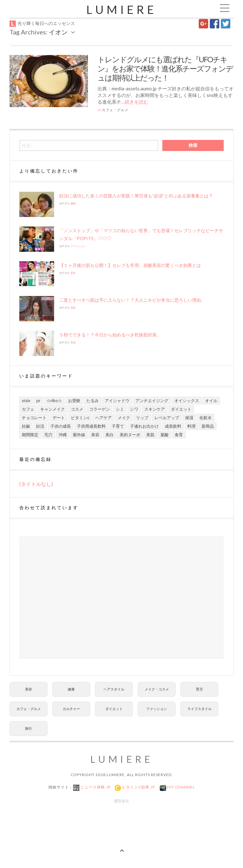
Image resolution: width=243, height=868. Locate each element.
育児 (199, 689)
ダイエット (114, 709)
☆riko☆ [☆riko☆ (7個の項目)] (54, 401)
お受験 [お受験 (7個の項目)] (74, 401)
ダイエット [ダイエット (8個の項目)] (181, 409)
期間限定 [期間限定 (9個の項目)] (30, 435)
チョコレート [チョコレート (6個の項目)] (34, 418)
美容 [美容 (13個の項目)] (95, 435)
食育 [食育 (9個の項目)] (179, 435)
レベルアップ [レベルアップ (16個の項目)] (167, 418)
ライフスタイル (199, 709)
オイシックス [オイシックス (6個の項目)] (187, 401)
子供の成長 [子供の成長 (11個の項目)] (61, 426)
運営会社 (121, 801)
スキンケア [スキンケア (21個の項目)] (155, 409)
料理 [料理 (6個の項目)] (191, 426)
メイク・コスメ (157, 689)
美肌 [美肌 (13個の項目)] (150, 435)
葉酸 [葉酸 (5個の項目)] (165, 435)
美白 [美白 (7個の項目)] (109, 435)
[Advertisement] (121, 597)
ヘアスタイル (114, 689)
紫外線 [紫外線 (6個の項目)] (79, 435)
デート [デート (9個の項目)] (59, 418)
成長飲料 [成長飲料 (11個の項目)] (173, 426)
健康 (73, 203)
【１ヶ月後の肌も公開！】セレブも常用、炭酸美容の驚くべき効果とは (130, 265)
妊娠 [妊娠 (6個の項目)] (26, 426)
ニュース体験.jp (95, 787)
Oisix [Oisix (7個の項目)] (26, 401)
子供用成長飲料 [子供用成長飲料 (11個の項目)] (91, 426)
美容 (73, 273)
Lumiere (122, 9)
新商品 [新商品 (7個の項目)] (208, 426)
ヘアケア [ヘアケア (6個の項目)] (103, 418)
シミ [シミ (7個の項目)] (120, 409)
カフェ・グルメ (115, 110)
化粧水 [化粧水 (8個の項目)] (206, 418)
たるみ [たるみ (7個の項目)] (93, 401)
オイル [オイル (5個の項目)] (211, 401)
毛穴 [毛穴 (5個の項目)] (48, 435)
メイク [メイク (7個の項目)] (124, 418)
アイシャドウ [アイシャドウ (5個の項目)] (117, 401)
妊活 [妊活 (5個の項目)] (40, 426)
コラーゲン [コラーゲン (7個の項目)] (100, 409)
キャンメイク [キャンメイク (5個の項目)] (53, 409)
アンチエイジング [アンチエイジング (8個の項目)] (152, 401)
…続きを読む (135, 102)
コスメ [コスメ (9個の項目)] (77, 409)
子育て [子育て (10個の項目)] (118, 426)
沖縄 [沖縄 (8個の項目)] (63, 435)
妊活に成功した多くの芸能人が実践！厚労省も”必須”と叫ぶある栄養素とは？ (136, 196)
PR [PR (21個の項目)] (38, 401)
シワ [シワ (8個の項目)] (134, 409)
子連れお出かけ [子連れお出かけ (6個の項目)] (144, 426)
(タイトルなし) (36, 484)
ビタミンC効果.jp (138, 787)
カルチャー (71, 709)
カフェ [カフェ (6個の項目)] (28, 409)
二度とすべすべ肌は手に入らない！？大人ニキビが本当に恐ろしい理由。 (132, 300)
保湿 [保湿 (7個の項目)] (189, 418)
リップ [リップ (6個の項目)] (142, 418)
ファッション (78, 246)
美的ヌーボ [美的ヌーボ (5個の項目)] (130, 435)
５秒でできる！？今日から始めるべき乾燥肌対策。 (110, 335)
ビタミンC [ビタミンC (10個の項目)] (80, 418)
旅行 (28, 728)
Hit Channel (181, 787)
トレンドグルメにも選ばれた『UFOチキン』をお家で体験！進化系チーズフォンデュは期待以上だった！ (165, 68)
